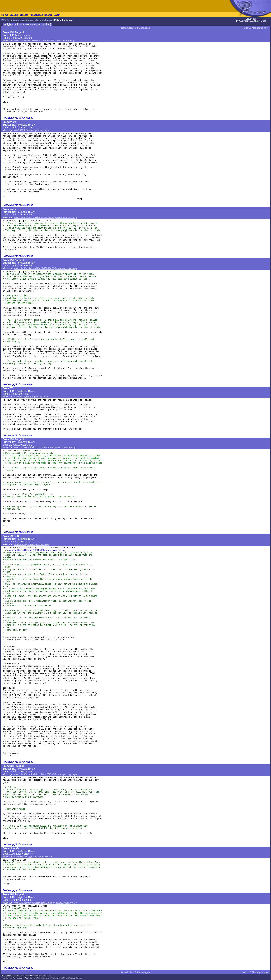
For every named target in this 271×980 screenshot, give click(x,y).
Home (5, 15)
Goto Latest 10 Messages (135, 28)
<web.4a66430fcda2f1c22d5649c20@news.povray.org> (45, 448)
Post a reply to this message (18, 118)
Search (48, 15)
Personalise (36, 15)
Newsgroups (19, 20)
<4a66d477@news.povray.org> (32, 544)
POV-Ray (6, 20)
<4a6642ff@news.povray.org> (31, 397)
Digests (24, 15)
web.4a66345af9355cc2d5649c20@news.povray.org (36, 550)
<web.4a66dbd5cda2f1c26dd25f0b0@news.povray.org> (46, 774)
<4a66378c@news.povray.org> (32, 130)
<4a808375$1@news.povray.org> (33, 857)
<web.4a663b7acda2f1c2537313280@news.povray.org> (45, 217)
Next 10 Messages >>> (255, 28)
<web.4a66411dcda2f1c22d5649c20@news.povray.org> (46, 268)
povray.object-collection (40, 20)
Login (57, 15)
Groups (14, 15)
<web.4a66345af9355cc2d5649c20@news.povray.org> (45, 41)
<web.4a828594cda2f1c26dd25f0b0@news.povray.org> (45, 903)
